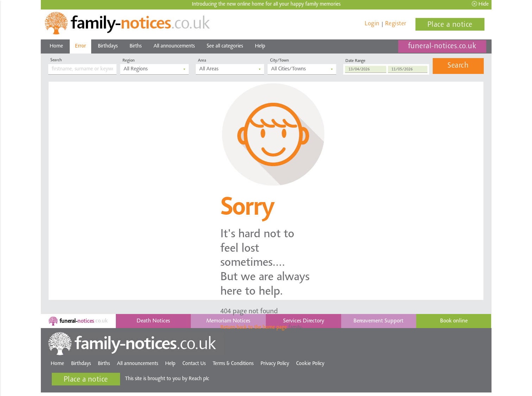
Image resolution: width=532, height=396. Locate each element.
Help (260, 46)
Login (372, 24)
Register (396, 24)
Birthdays (108, 46)
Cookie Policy (310, 364)
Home (56, 46)
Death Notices (153, 321)
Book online (454, 321)
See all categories (225, 46)
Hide (480, 4)
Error (80, 46)
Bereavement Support (378, 321)
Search (458, 66)
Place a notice (450, 25)
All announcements (174, 46)
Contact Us (194, 364)
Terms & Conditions (233, 364)
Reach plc (200, 379)
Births (136, 46)
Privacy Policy (275, 364)
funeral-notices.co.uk (442, 46)
